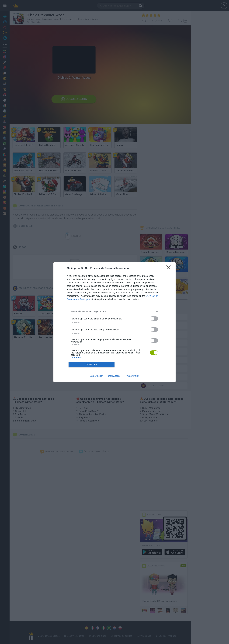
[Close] (170, 268)
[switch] (154, 319)
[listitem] (114, 312)
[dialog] (114, 322)
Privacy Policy (132, 376)
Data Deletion (96, 376)
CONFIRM (92, 365)
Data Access (114, 376)
